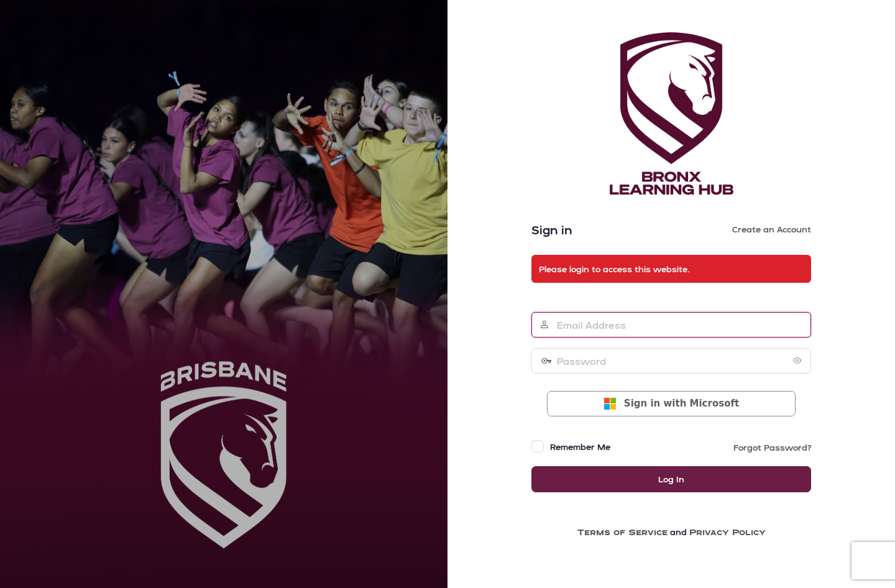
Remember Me (580, 447)
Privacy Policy (727, 532)
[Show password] (799, 361)
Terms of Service (622, 532)
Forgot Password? (772, 447)
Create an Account (772, 229)
